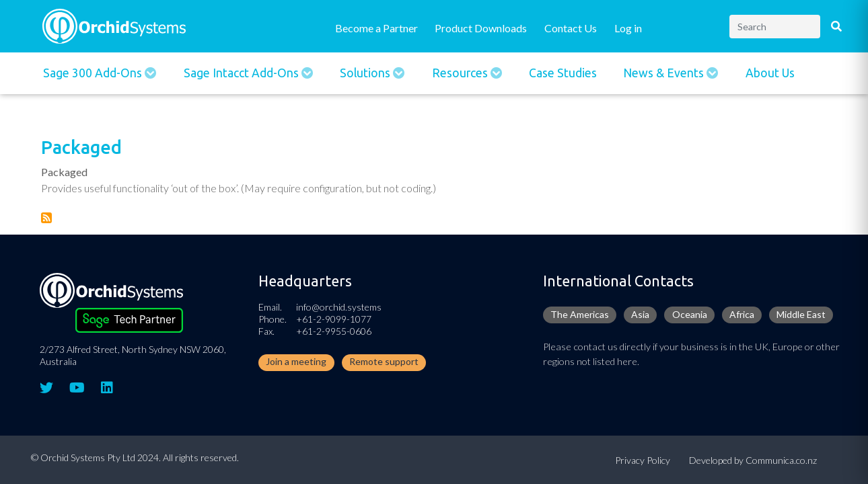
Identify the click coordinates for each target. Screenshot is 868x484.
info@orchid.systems (339, 307)
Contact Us (571, 28)
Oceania (690, 314)
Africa (742, 314)
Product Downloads (481, 28)
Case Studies (563, 73)
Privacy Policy (643, 460)
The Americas (580, 314)
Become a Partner (376, 28)
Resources (461, 73)
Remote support (384, 361)
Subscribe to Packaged (46, 218)
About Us (770, 73)
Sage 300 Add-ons (94, 73)
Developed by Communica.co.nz (753, 460)
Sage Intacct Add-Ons (243, 73)
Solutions (366, 73)
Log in (628, 28)
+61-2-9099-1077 (334, 319)
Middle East (801, 314)
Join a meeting (296, 361)
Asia (640, 314)
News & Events (665, 73)
